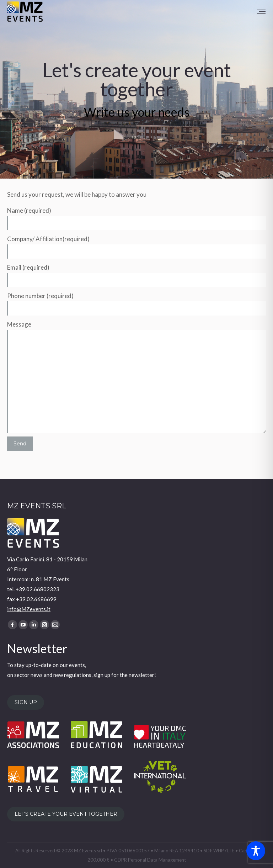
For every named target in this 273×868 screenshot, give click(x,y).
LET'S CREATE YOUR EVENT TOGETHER (66, 814)
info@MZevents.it (29, 609)
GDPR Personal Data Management (150, 860)
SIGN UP (26, 702)
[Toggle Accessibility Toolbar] (256, 851)
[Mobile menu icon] (261, 12)
